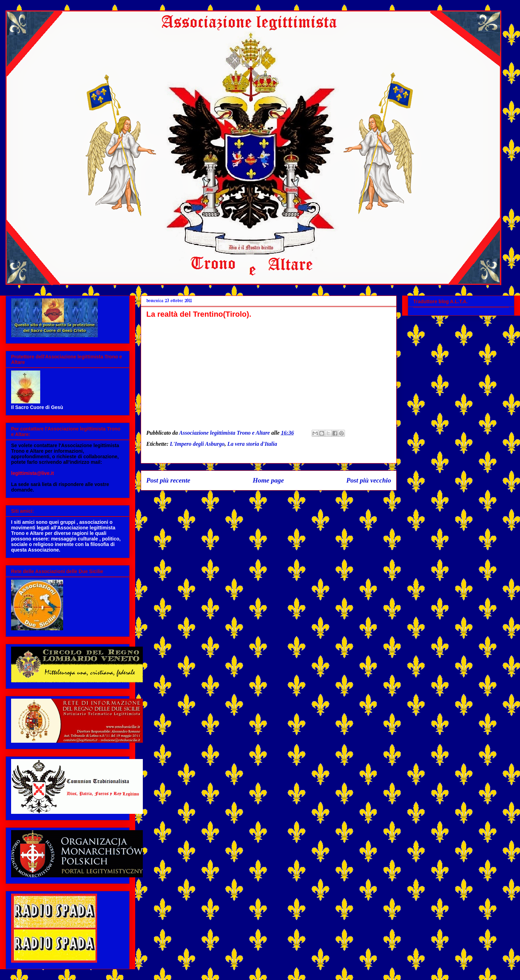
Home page (268, 480)
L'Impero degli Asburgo (197, 444)
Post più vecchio (369, 480)
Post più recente (168, 480)
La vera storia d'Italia (252, 444)
